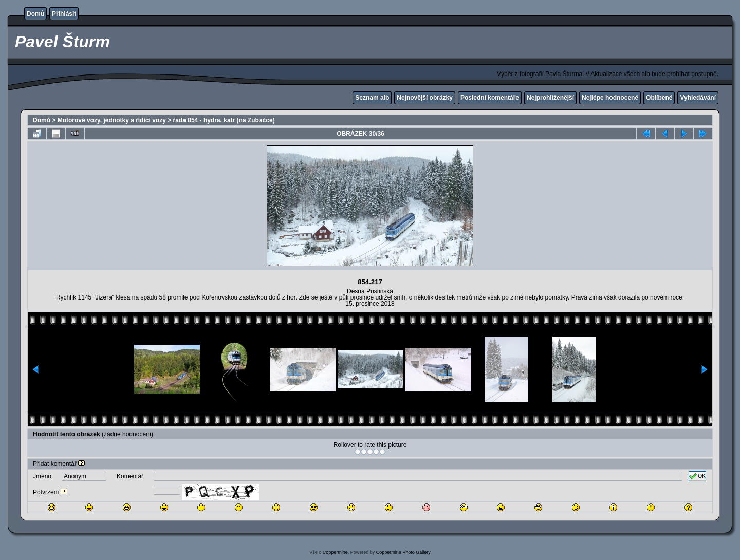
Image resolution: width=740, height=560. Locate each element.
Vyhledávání (698, 98)
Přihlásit (64, 14)
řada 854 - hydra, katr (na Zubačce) (224, 120)
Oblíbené (659, 98)
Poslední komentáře (490, 98)
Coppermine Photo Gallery (403, 552)
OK (697, 476)
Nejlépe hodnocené (610, 98)
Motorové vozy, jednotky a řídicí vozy (112, 120)
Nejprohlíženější (550, 98)
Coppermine (335, 552)
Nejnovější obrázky (425, 98)
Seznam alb (372, 98)
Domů (35, 14)
